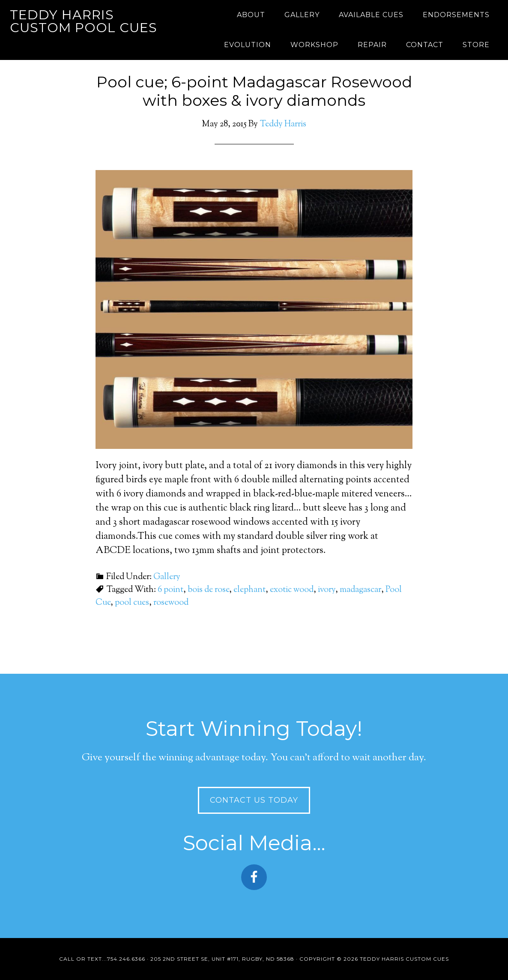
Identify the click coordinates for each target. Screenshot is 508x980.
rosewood (171, 603)
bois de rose (208, 590)
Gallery (167, 577)
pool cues (132, 603)
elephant (250, 590)
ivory (327, 590)
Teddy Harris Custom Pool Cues (84, 21)
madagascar (360, 590)
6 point (170, 590)
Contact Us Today (254, 800)
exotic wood (292, 590)
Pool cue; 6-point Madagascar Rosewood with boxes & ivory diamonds (254, 91)
